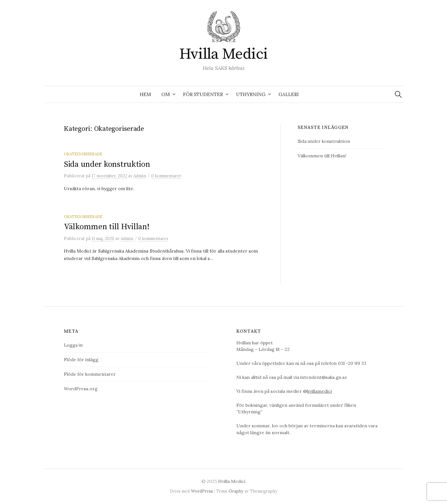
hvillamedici (319, 391)
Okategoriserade (83, 154)
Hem (145, 94)
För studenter (203, 94)
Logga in (73, 345)
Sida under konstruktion (107, 164)
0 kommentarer (166, 176)
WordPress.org (81, 389)
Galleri (289, 94)
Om (166, 94)
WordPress (202, 491)
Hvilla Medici (224, 54)
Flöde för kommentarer (90, 374)
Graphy (236, 491)
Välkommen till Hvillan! (107, 227)
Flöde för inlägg (81, 359)
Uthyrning (251, 94)
